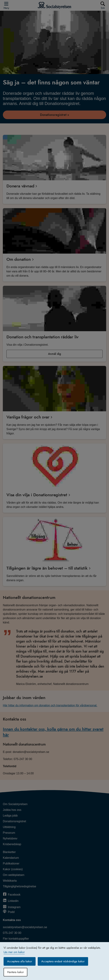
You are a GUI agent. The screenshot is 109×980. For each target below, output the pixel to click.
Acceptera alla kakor (20, 961)
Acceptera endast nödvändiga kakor (63, 961)
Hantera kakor (15, 972)
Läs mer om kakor (14, 952)
